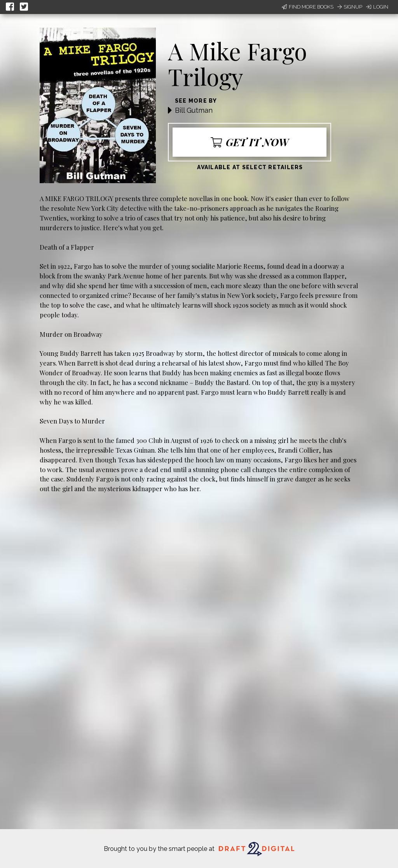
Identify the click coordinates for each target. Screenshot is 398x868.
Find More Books (308, 7)
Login (377, 7)
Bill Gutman (194, 110)
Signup (350, 7)
